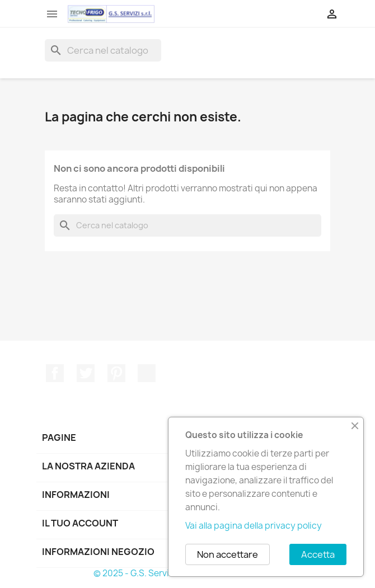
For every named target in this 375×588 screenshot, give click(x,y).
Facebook (55, 373)
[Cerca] (103, 50)
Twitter (86, 373)
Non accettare (228, 554)
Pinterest (116, 373)
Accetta (318, 554)
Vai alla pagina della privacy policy (254, 526)
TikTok (147, 373)
